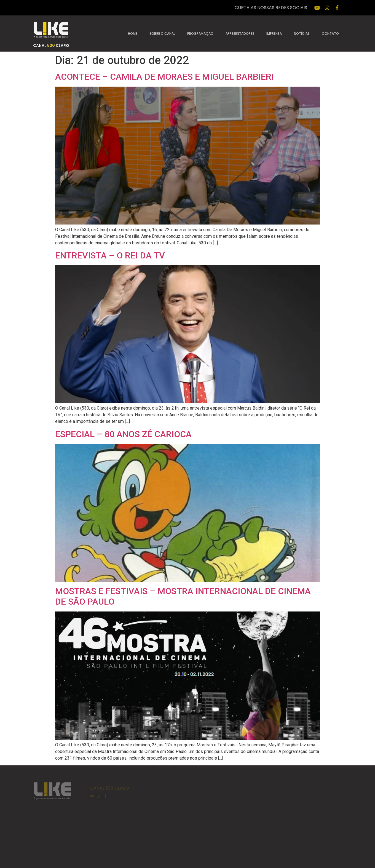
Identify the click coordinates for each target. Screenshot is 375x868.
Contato (330, 34)
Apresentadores (240, 34)
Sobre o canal (162, 34)
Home (133, 34)
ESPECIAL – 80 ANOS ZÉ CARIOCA (123, 434)
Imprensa (274, 34)
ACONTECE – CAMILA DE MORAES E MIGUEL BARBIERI (164, 77)
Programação (200, 34)
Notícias (302, 34)
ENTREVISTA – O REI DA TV (110, 255)
